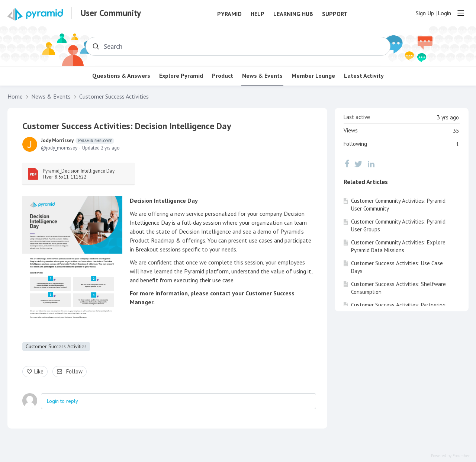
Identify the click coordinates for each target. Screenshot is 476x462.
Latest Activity (364, 76)
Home (15, 97)
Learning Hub (293, 14)
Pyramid (229, 14)
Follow (74, 371)
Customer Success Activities (114, 97)
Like (39, 371)
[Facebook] (347, 164)
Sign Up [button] (425, 13)
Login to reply (62, 401)
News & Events (262, 76)
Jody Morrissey (78, 141)
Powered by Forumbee (451, 456)
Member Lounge (313, 76)
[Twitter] (358, 164)
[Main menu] (461, 13)
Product (223, 76)
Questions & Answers (121, 76)
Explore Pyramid (181, 76)
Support (335, 14)
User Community (111, 13)
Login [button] (444, 13)
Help (258, 14)
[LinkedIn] (371, 164)
